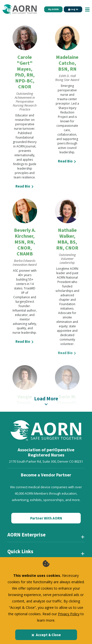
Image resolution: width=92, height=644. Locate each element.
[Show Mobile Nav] (87, 9)
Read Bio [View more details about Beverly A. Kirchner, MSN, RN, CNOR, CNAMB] (25, 341)
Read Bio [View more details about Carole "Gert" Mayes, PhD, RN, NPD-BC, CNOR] (25, 186)
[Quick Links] (46, 553)
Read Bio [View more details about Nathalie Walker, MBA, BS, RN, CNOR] (67, 353)
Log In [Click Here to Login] (73, 9)
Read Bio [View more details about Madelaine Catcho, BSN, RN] (67, 161)
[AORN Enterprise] (46, 537)
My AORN (53, 9)
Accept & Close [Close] (46, 635)
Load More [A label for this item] (46, 401)
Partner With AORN (46, 518)
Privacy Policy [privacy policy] (69, 614)
